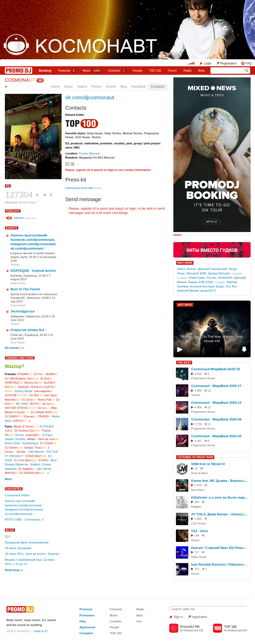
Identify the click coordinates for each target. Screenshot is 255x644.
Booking (45, 71)
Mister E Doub (17, 412)
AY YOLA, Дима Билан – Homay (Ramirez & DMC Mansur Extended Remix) (220, 514)
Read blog (12, 570)
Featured (67, 71)
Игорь (181, 273)
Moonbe (12, 399)
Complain (86, 633)
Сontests (117, 71)
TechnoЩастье (23, 311)
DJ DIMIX (13, 416)
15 (196, 468)
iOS (201, 630)
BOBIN (52, 374)
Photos (97, 86)
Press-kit (76, 180)
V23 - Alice (199, 531)
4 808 (198, 391)
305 (197, 502)
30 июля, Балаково (18, 548)
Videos (82, 86)
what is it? (41, 631)
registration (199, 617)
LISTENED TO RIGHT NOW (195, 457)
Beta (202, 71)
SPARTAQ (14, 382)
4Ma (54, 408)
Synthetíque (30, 443)
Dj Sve (46, 378)
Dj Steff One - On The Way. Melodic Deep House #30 (212, 339)
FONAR (25, 374)
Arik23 (181, 269)
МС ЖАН (22, 404)
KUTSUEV (47, 426)
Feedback (138, 86)
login (111, 170)
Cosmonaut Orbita (17, 495)
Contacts (158, 86)
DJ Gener (14, 447)
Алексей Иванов (188, 291)
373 (197, 569)
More (8, 479)
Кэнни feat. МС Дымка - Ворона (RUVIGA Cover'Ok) (220, 481)
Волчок (191, 269)
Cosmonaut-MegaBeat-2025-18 (215, 369)
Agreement (87, 627)
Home (56, 86)
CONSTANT (36, 456)
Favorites (14, 489)
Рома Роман (197, 278)
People (137, 71)
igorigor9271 (208, 291)
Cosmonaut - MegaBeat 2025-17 (216, 386)
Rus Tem (231, 286)
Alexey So (33, 382)
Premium (86, 609)
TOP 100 (155, 71)
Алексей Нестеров (202, 286)
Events (111, 86)
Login (207, 63)
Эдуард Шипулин (219, 273)
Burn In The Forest (25, 289)
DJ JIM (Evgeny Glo (22, 378)
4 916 (198, 374)
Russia (83, 153)
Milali (32, 439)
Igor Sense (44, 469)
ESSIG (44, 460)
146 (197, 535)
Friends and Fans (20, 358)
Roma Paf (46, 399)
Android (188, 630)
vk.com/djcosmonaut (90, 97)
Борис (220, 286)
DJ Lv (44, 408)
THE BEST (184, 362)
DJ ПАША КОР (44, 412)
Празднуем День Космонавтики (27, 542)
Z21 (7, 536)
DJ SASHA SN (32, 473)
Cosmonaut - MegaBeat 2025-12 (216, 403)
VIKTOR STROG (21, 408)
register (81, 170)
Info (139, 621)
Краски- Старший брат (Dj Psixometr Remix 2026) (220, 548)
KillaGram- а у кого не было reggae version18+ (220, 497)
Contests (116, 621)
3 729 (198, 424)
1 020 (198, 519)
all (29, 421)
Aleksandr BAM (196, 273)
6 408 (198, 407)
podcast (13, 211)
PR (8, 186)
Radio (187, 71)
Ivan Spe (51, 395)
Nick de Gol (49, 439)
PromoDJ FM (190, 627)
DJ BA (36, 395)
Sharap (30, 416)
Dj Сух (49, 404)
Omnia (19, 435)
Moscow (94, 153)
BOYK (36, 404)
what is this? (31, 218)
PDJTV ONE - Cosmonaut (22, 519)
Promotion (87, 615)
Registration (228, 63)
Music (92, 71)
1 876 (198, 485)
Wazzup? (15, 366)
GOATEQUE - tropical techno (33, 271)
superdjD (33, 435)
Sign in (178, 617)
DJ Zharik (48, 443)
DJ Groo (29, 399)
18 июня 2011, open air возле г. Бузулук (32, 554)
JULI (9, 430)
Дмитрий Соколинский (212, 269)
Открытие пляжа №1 (27, 330)
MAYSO (11, 473)
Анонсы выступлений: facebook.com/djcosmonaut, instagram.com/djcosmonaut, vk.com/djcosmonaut (34, 242)
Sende (21, 452)
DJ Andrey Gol (27, 430)
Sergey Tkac (35, 447)
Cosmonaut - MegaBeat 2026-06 (216, 419)
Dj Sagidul (27, 469)
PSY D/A (52, 452)
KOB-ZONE (206, 282)
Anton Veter (13, 443)
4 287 (198, 441)
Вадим (192, 282)
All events (12, 348)
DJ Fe (39, 374)
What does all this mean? (21, 202)
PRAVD (44, 416)
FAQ (249, 63)
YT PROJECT (14, 456)
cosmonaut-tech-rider (80, 188)
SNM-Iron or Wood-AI (208, 464)
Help (83, 621)
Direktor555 (225, 278)
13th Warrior (36, 452)
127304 (19, 195)
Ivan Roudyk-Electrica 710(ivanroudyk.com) (220, 564)
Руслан (212, 278)
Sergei (233, 269)
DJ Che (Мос (25, 460)
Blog (124, 86)
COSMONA (20, 80)
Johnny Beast (23, 391)
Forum (172, 71)
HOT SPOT (185, 305)
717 (197, 552)
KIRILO (20, 421)
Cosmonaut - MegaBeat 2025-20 (216, 436)
